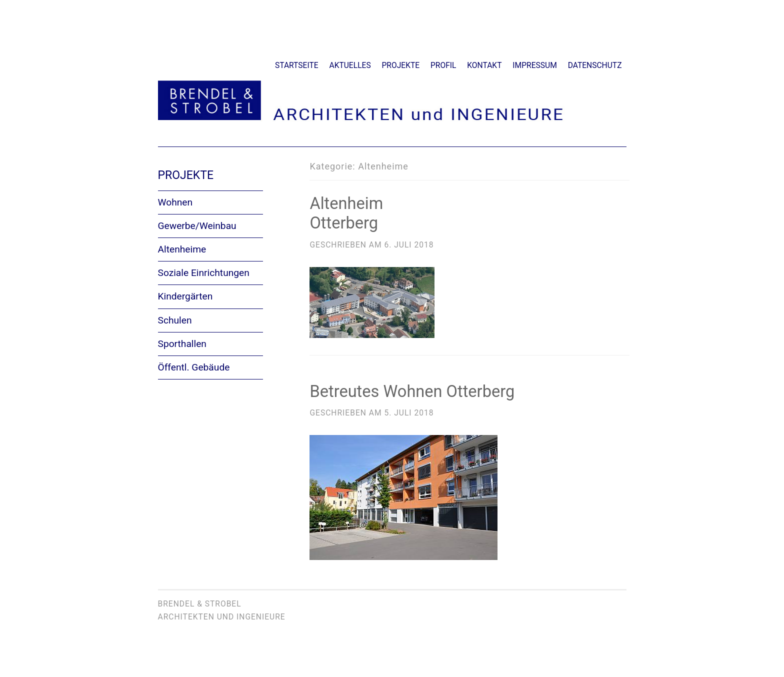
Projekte (401, 65)
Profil (443, 65)
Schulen (175, 320)
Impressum (534, 65)
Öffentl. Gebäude (194, 367)
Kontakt (484, 65)
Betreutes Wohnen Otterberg (410, 390)
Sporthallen (182, 344)
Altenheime (182, 249)
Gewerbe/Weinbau (197, 226)
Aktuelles (350, 65)
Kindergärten (185, 296)
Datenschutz (595, 65)
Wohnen (175, 202)
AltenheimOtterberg (345, 213)
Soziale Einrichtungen (204, 273)
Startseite (297, 65)
